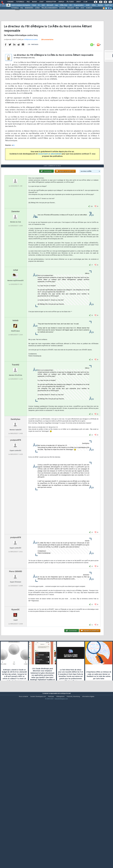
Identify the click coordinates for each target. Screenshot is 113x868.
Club (85, 2)
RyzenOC (16, 677)
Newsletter (51, 2)
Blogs (34, 2)
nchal (16, 337)
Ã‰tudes (70, 2)
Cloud (34, 5)
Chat (41, 2)
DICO (82, 8)
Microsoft (50, 5)
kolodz (16, 388)
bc (14, 168)
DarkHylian (16, 486)
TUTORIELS (15, 8)
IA (39, 5)
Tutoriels (20, 2)
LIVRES (37, 8)
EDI (71, 5)
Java (56, 5)
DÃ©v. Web (64, 5)
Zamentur (16, 279)
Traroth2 (16, 432)
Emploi (61, 2)
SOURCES (62, 8)
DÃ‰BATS (71, 8)
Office (94, 5)
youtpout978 (16, 507)
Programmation (79, 5)
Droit (79, 2)
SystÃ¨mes (109, 5)
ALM (43, 5)
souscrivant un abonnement (50, 176)
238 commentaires (47, 62)
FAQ (28, 2)
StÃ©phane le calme (31, 62)
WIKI (77, 8)
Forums (10, 2)
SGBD (88, 5)
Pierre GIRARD (16, 639)
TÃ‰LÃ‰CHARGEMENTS (49, 8)
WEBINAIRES (29, 8)
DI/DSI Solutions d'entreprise (21, 5)
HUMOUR (89, 8)
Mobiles (100, 5)
